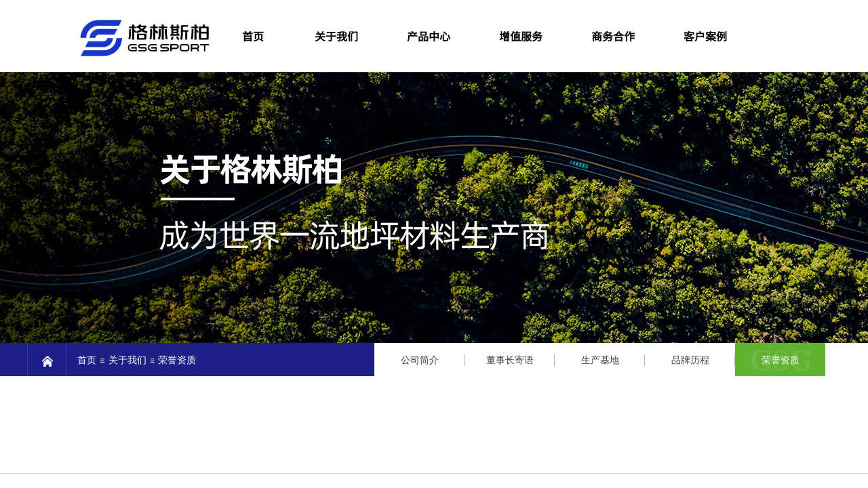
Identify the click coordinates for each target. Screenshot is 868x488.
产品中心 (429, 36)
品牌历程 (690, 360)
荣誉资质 (781, 360)
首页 (87, 360)
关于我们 (336, 36)
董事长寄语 (510, 360)
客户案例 (705, 36)
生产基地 (600, 360)
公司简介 (420, 360)
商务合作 (613, 36)
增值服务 (521, 36)
